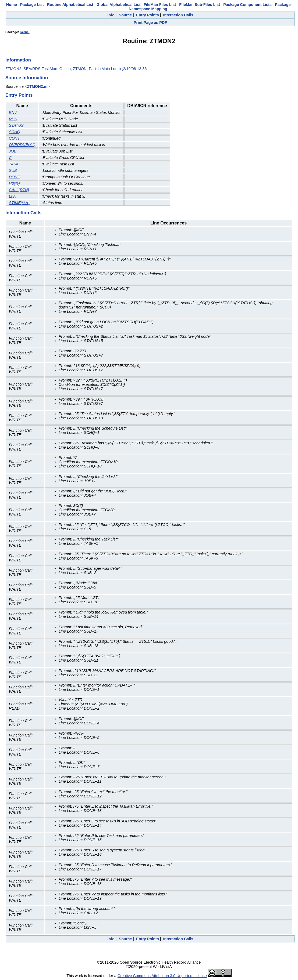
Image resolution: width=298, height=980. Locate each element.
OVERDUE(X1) (22, 145)
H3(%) (14, 183)
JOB (13, 151)
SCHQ (15, 132)
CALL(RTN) (19, 190)
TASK (14, 164)
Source (125, 15)
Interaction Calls (178, 15)
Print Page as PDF (150, 23)
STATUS (16, 125)
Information (18, 60)
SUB (13, 170)
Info (111, 15)
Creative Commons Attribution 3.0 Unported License (162, 976)
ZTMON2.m (37, 86)
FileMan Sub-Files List (200, 5)
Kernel (25, 32)
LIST (13, 196)
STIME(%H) (19, 203)
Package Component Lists (247, 5)
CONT (14, 138)
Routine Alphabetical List (70, 5)
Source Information (27, 78)
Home (12, 5)
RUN (13, 119)
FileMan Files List (160, 5)
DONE (15, 177)
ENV (13, 112)
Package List (32, 5)
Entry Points (148, 15)
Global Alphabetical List (118, 5)
